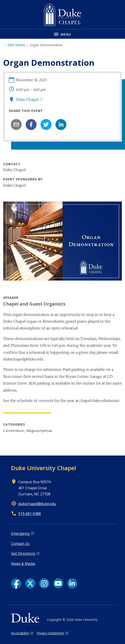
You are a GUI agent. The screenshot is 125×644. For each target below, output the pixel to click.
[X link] (30, 583)
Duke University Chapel (44, 468)
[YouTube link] (58, 583)
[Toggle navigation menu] (62, 34)
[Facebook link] (16, 583)
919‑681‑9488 (30, 514)
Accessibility (20, 633)
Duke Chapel (27, 100)
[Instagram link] (44, 583)
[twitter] (46, 125)
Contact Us (20, 544)
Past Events (16, 45)
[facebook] (31, 125)
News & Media (23, 564)
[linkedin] (61, 125)
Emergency (20, 533)
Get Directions (23, 553)
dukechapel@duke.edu (37, 504)
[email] (16, 125)
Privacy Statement (50, 633)
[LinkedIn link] (72, 583)
